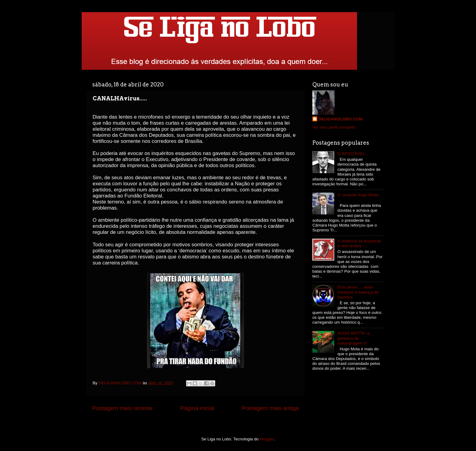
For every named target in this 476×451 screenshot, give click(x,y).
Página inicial (197, 408)
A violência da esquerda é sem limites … (359, 243)
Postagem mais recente (122, 408)
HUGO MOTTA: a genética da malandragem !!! (353, 338)
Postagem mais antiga (270, 408)
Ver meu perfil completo (334, 127)
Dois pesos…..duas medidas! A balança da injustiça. (358, 292)
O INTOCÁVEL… (353, 154)
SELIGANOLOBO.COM (340, 119)
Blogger (267, 439)
